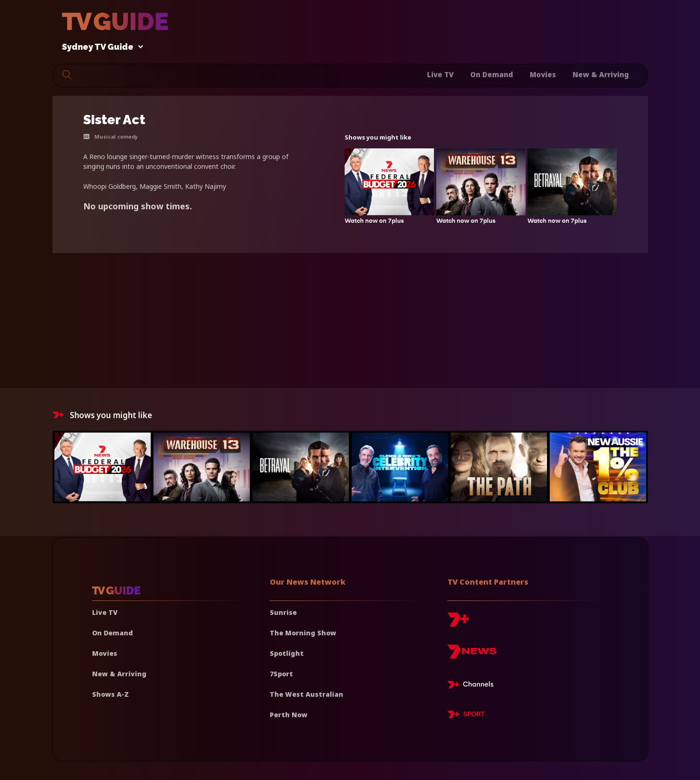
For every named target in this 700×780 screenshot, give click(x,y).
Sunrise (283, 612)
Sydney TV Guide (100, 47)
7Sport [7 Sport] (281, 674)
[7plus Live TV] (473, 686)
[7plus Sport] (466, 716)
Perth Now (289, 715)
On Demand (492, 74)
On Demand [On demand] (113, 633)
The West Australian (307, 694)
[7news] (472, 655)
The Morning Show (303, 633)
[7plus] (458, 623)
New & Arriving (601, 74)
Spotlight (287, 653)
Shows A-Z (110, 694)
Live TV (440, 74)
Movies (543, 74)
